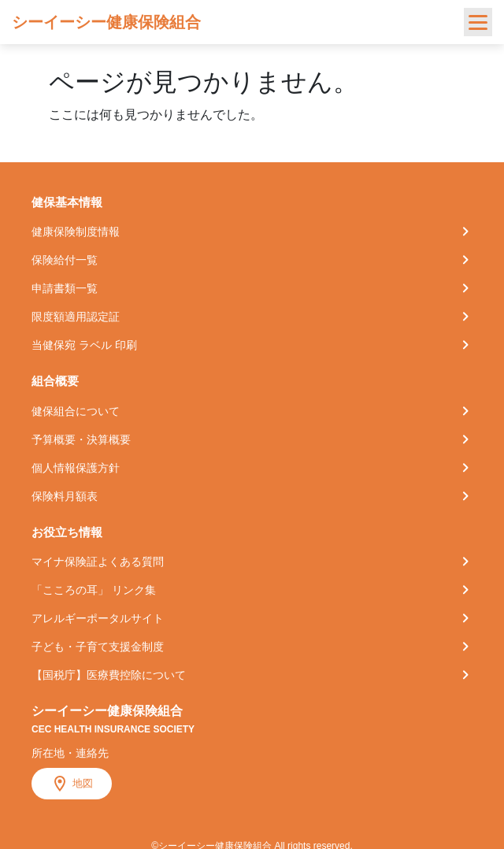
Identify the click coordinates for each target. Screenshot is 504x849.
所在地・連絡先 (70, 753)
